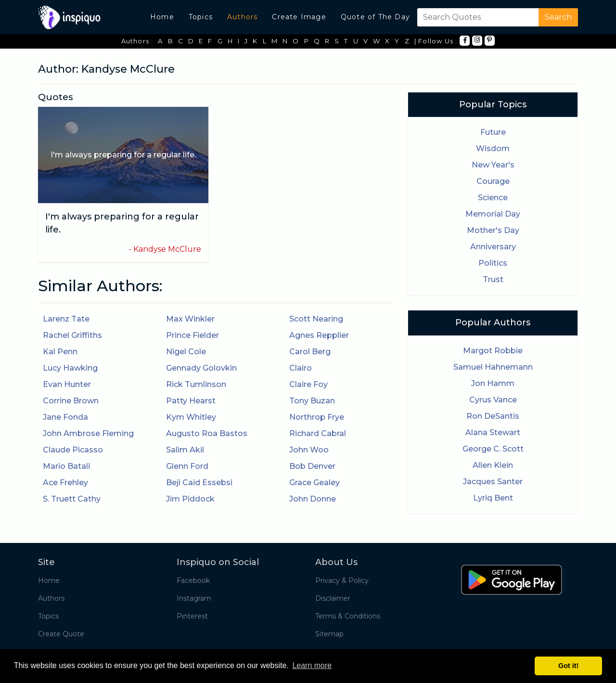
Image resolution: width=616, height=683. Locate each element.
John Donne (313, 499)
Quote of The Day (375, 17)
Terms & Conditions (348, 616)
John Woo (309, 450)
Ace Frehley (65, 483)
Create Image (299, 17)
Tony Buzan (312, 401)
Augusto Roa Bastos (207, 433)
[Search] (476, 17)
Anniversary (493, 247)
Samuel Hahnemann (493, 367)
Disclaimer (333, 598)
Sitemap (329, 634)
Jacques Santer (493, 482)
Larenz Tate (66, 319)
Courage (493, 181)
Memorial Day (493, 214)
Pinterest (192, 616)
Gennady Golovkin (201, 368)
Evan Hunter (67, 384)
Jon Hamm (493, 383)
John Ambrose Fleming (88, 433)
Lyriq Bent (493, 498)
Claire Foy (308, 384)
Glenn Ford (187, 466)
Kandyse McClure (167, 249)
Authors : (137, 41)
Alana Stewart (493, 432)
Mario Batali (66, 466)
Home (162, 17)
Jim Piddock (190, 499)
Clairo (301, 368)
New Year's (493, 165)
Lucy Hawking (70, 368)
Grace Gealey (314, 483)
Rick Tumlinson (196, 384)
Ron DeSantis (493, 416)
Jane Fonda (65, 417)
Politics (493, 263)
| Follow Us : (436, 41)
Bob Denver (312, 466)
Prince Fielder (192, 335)
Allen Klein (493, 465)
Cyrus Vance (493, 400)
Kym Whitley (191, 417)
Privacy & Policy (342, 580)
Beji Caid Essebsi (199, 483)
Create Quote (61, 634)
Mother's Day (493, 230)
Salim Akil (185, 450)
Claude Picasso (73, 450)
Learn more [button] (312, 665)
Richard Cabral (318, 433)
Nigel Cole (186, 352)
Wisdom (493, 148)
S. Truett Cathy (72, 499)
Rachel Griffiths (72, 335)
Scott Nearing (316, 319)
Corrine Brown (71, 401)
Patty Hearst (191, 401)
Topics (201, 17)
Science (493, 198)
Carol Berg (310, 352)
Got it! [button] (568, 666)
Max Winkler (190, 319)
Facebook (193, 580)
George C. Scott (493, 449)
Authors (242, 17)
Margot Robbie (493, 351)
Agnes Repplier (319, 335)
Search (558, 17)
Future (493, 132)
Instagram (194, 598)
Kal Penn (60, 352)
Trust (493, 279)
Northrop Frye (317, 417)
